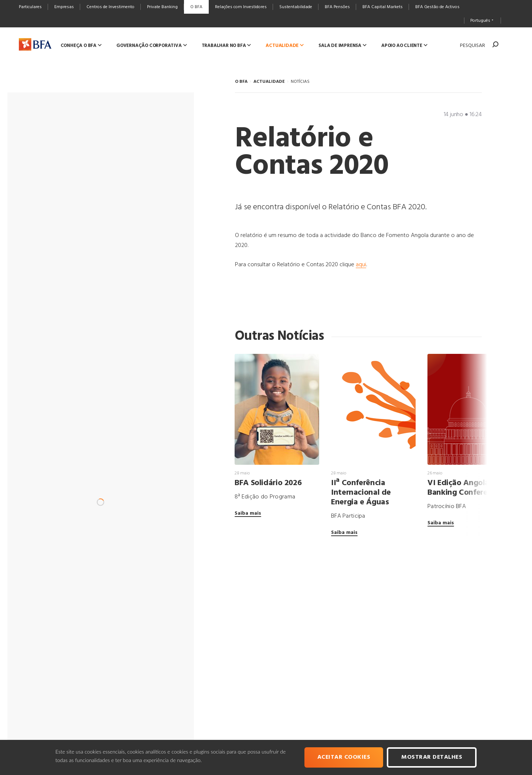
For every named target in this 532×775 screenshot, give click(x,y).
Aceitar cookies (344, 757)
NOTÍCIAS (300, 82)
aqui (361, 265)
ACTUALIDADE (269, 82)
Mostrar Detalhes (432, 757)
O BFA (241, 82)
